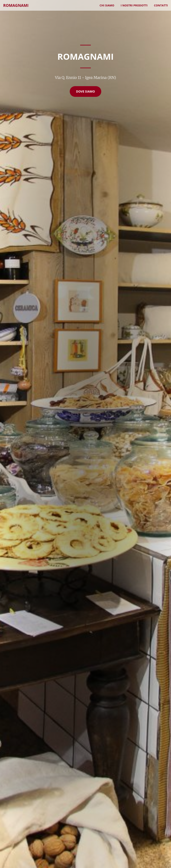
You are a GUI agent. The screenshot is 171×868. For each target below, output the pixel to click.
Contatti (161, 5)
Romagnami (16, 5)
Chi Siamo (107, 5)
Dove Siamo (85, 91)
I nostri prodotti (134, 5)
